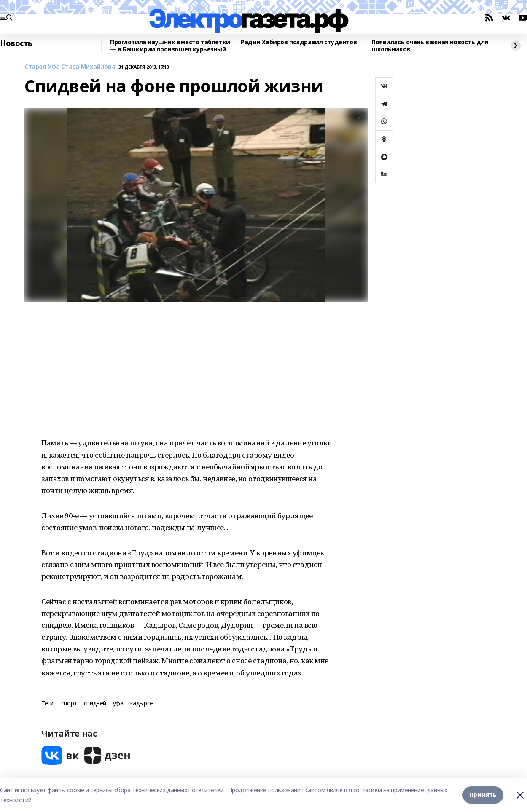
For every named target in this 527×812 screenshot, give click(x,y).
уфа (118, 703)
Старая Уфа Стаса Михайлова (70, 67)
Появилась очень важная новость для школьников (430, 46)
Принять (483, 795)
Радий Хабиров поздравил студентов (299, 42)
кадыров (142, 703)
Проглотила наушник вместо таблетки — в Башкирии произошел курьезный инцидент (170, 46)
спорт (69, 703)
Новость (16, 43)
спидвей (95, 703)
